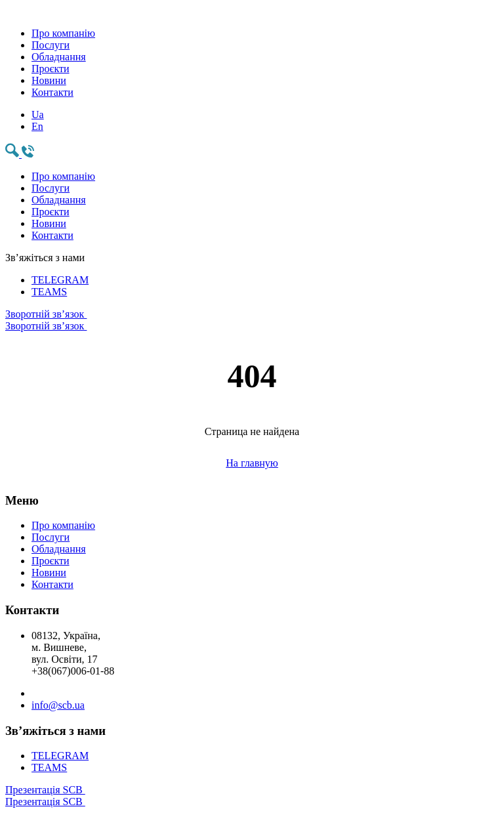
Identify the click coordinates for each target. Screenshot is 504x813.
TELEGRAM (60, 280)
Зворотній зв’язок (252, 320)
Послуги (51, 45)
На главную (252, 463)
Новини (49, 80)
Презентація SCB (252, 796)
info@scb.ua (58, 705)
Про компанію (63, 33)
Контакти (52, 92)
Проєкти (51, 69)
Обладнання (59, 57)
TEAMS (49, 292)
